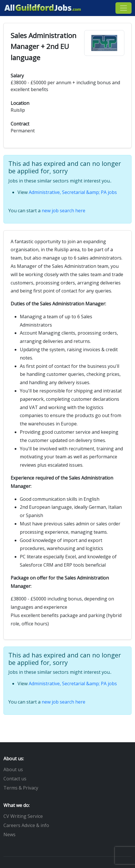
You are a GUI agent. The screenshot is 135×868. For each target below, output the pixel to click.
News (9, 834)
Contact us (15, 779)
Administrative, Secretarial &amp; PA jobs (73, 192)
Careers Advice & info (26, 825)
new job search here (63, 211)
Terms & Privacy (21, 788)
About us (13, 769)
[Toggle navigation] (124, 8)
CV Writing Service (23, 816)
